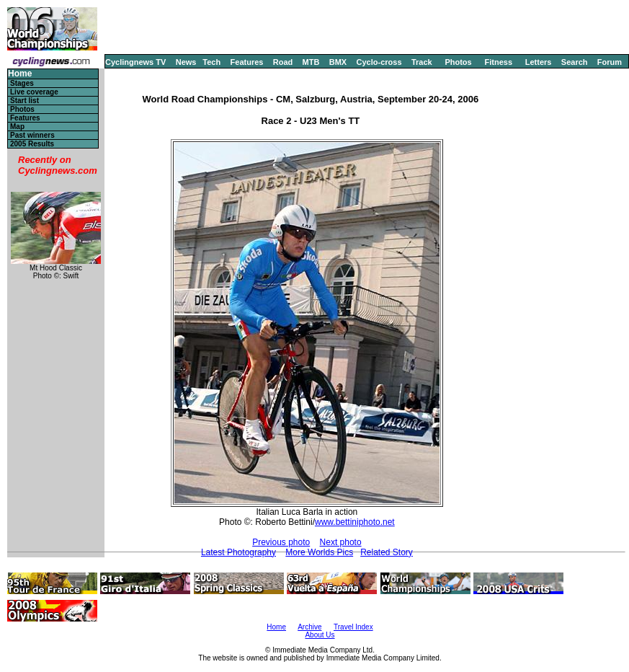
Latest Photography (238, 552)
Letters (539, 62)
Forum (610, 62)
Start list (24, 101)
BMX (338, 62)
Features (247, 62)
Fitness (498, 62)
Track (422, 62)
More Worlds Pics (319, 552)
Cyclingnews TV (135, 62)
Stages (22, 83)
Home (20, 74)
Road (283, 62)
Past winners (32, 135)
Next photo (341, 542)
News (186, 62)
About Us (320, 635)
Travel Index (353, 627)
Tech (211, 62)
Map (17, 127)
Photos (458, 62)
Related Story (387, 552)
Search (575, 62)
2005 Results (32, 144)
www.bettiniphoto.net (355, 522)
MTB (311, 62)
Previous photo (281, 542)
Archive (309, 627)
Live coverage (34, 92)
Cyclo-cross (379, 62)
